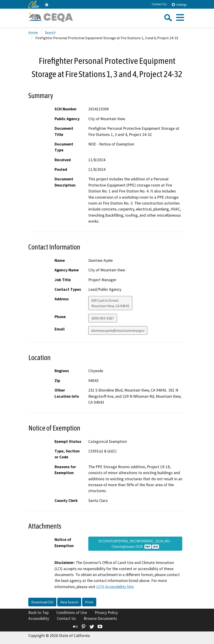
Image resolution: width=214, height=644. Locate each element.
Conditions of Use (72, 613)
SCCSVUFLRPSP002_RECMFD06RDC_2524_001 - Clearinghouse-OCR (135, 544)
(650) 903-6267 (103, 318)
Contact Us (159, 4)
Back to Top (38, 613)
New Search (69, 602)
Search (50, 32)
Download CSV (42, 602)
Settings (179, 4)
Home (33, 32)
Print (89, 602)
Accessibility (39, 618)
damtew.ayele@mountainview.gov (118, 330)
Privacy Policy (106, 613)
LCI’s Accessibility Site (115, 587)
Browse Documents (100, 618)
